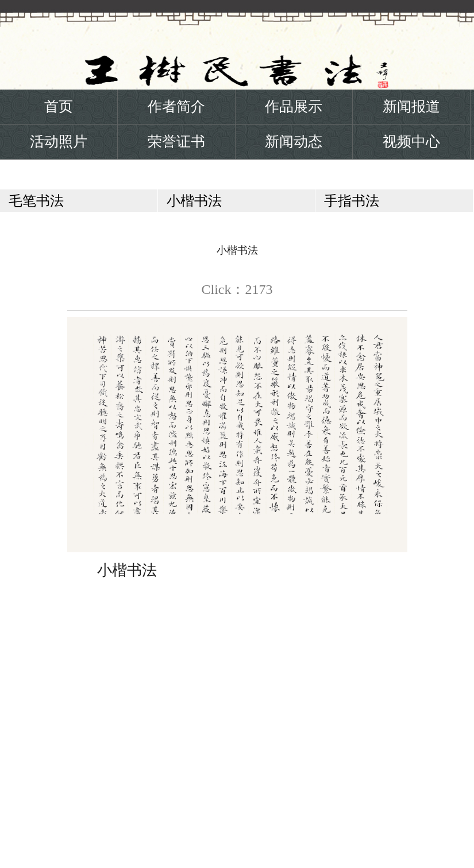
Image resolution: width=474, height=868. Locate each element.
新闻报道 (411, 106)
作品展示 (294, 106)
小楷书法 (194, 201)
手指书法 (352, 201)
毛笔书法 (36, 201)
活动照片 (59, 142)
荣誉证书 (176, 142)
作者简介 (176, 106)
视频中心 (411, 142)
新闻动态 (294, 142)
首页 (59, 106)
